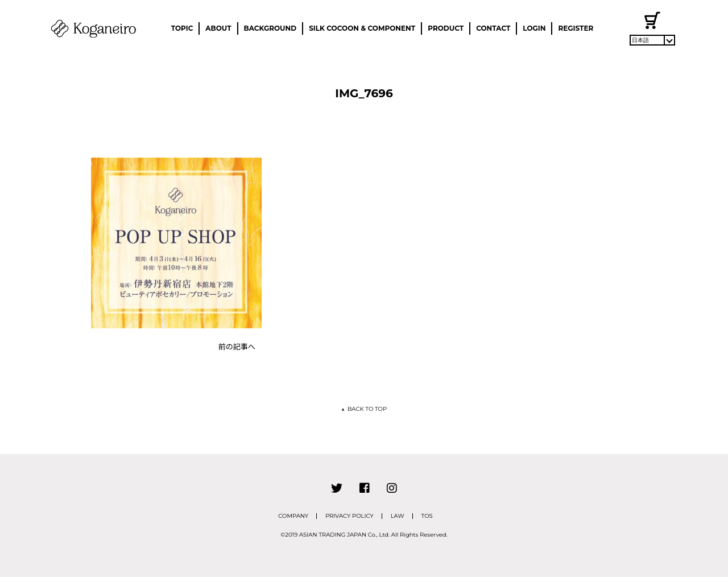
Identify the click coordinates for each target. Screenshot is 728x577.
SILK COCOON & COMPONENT (362, 28)
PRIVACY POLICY (349, 516)
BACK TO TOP (364, 409)
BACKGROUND (270, 28)
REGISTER (576, 28)
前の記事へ (237, 346)
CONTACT (493, 28)
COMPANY (293, 516)
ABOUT (218, 28)
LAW (398, 516)
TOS (427, 516)
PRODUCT (446, 28)
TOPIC (182, 28)
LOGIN (534, 28)
